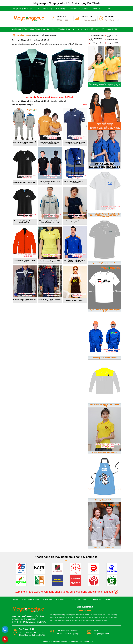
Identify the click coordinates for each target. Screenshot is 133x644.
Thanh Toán (96, 9)
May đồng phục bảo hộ (95, 618)
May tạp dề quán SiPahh (105, 500)
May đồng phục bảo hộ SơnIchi (105, 358)
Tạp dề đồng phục (112, 39)
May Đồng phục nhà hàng (57, 615)
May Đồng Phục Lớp (65, 618)
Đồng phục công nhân (49, 35)
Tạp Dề (62, 29)
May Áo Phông (97, 615)
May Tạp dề (53, 621)
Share (85, 105)
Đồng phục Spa (77, 621)
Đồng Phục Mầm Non (101, 621)
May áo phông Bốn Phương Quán (104, 453)
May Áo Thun (80, 615)
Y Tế (91, 29)
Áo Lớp (71, 29)
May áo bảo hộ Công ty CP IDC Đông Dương (105, 405)
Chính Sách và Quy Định (79, 9)
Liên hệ (108, 9)
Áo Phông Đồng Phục (97, 36)
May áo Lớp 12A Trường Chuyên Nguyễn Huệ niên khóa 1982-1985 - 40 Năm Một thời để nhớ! (104, 215)
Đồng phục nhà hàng (113, 43)
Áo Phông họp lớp (96, 43)
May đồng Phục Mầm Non (80, 618)
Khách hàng (61, 9)
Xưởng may (48, 9)
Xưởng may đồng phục (65, 621)
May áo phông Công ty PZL (104, 547)
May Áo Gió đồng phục (110, 618)
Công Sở (100, 29)
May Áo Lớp (106, 615)
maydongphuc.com (86, 641)
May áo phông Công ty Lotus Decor (105, 263)
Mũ (115, 29)
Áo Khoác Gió (49, 29)
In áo (37, 9)
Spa (109, 29)
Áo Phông (16, 29)
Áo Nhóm (82, 29)
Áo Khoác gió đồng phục (96, 39)
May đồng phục (71, 615)
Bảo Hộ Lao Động (32, 29)
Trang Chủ (17, 9)
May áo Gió (89, 615)
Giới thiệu (28, 9)
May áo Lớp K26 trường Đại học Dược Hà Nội (105, 310)
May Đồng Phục (23, 35)
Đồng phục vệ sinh (88, 621)
